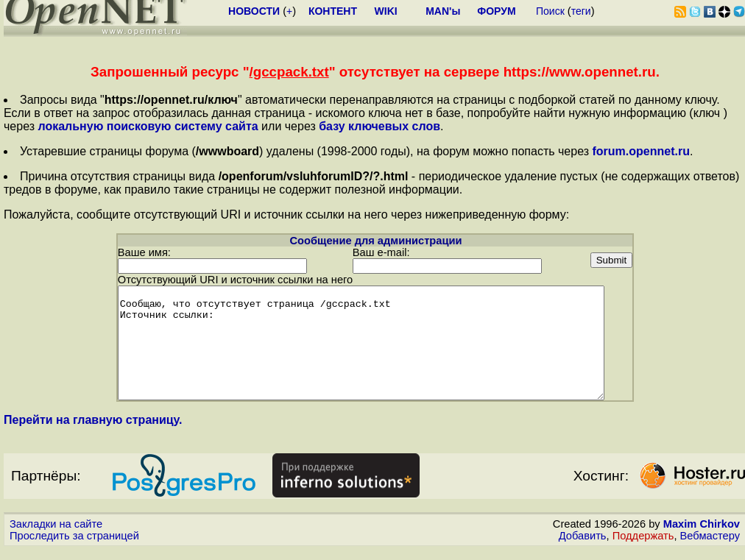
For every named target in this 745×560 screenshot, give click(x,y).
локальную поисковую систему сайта (148, 126)
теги (581, 11)
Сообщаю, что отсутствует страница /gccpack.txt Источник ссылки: (375, 342)
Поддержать (643, 546)
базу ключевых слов (379, 126)
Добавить (583, 546)
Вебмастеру (710, 546)
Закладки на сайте (56, 534)
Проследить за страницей (74, 546)
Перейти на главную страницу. (93, 430)
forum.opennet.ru (640, 151)
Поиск (550, 11)
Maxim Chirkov (702, 534)
